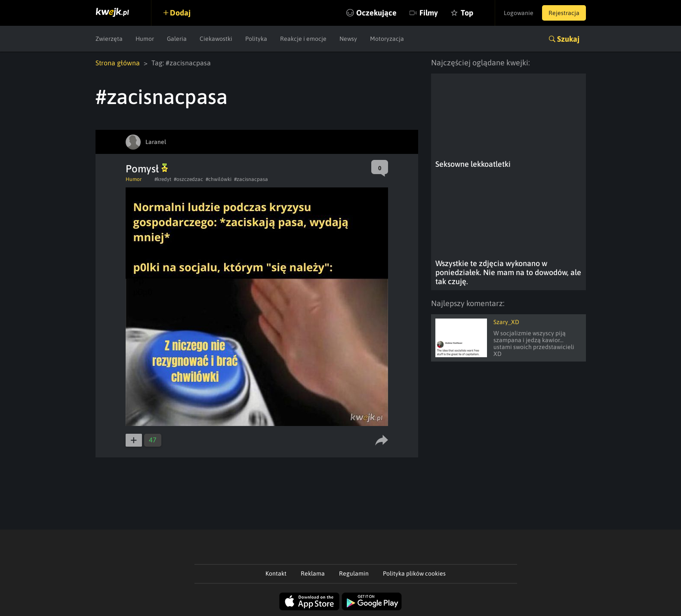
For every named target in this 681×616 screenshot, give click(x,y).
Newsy (348, 39)
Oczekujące (376, 13)
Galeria (177, 39)
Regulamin (354, 573)
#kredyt (163, 179)
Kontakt (276, 573)
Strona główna (118, 63)
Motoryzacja (387, 39)
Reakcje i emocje (303, 39)
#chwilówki (219, 179)
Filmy (429, 13)
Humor (145, 39)
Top (467, 13)
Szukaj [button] (568, 39)
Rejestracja (564, 13)
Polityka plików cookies (414, 573)
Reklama (313, 573)
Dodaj (180, 13)
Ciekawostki (216, 39)
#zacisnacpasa (251, 179)
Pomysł (147, 169)
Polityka (256, 39)
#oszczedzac (188, 179)
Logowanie (519, 13)
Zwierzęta (109, 39)
